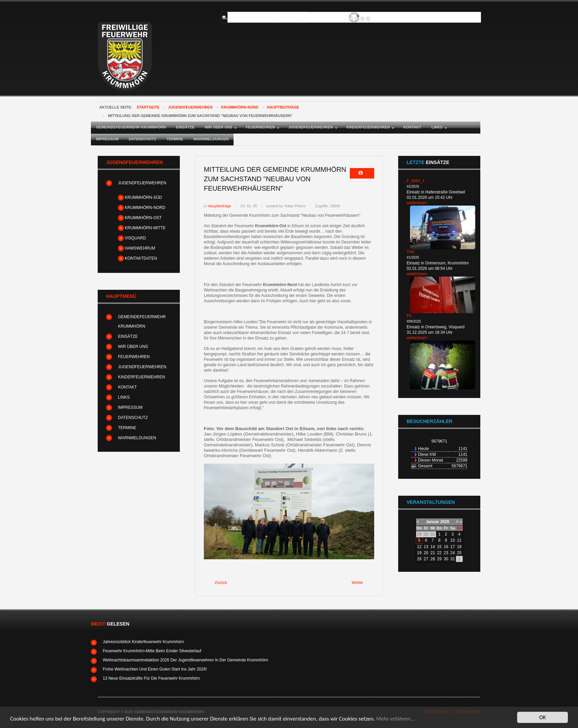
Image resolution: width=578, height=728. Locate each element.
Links (124, 397)
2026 (445, 522)
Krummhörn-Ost (143, 218)
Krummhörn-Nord (240, 107)
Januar (432, 522)
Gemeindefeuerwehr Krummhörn (142, 322)
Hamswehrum (140, 248)
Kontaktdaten (141, 258)
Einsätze (128, 336)
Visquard (135, 238)
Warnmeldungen (137, 438)
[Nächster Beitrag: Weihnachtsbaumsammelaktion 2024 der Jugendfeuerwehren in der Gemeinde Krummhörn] (360, 583)
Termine (127, 428)
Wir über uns (133, 347)
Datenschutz (133, 418)
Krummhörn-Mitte (145, 228)
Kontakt (127, 387)
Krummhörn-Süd (143, 197)
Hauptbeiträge (283, 107)
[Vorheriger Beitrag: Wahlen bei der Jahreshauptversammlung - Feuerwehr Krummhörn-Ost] (218, 583)
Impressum (130, 407)
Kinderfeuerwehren (141, 377)
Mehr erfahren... (395, 719)
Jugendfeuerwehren (190, 107)
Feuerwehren (134, 357)
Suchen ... (230, 12)
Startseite (148, 107)
